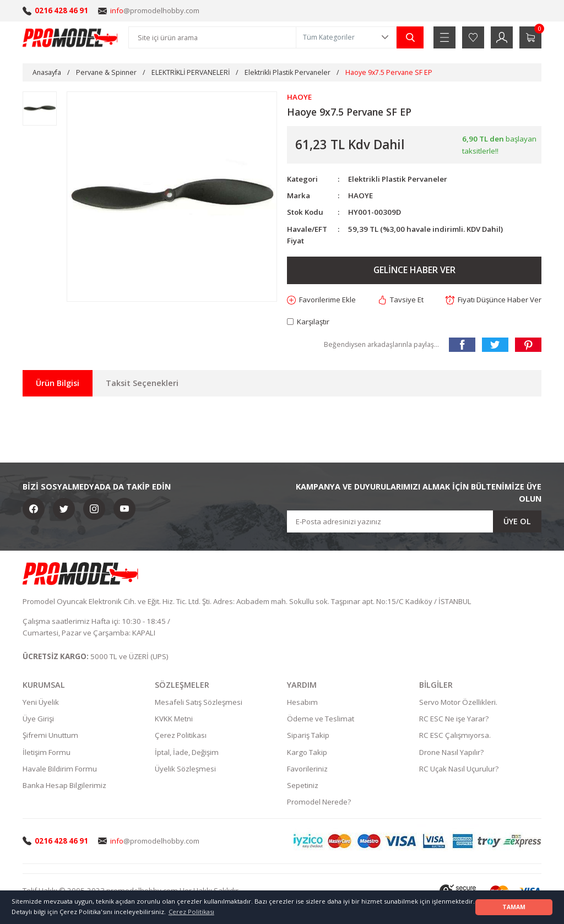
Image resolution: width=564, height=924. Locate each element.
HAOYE (360, 195)
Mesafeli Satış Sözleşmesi (199, 702)
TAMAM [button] (514, 907)
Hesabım (302, 702)
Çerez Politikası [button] (191, 912)
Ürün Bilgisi (58, 383)
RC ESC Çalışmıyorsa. (455, 735)
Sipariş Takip (308, 735)
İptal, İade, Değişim (187, 752)
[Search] (212, 37)
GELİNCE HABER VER (414, 270)
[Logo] (70, 37)
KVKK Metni (174, 719)
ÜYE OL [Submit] (517, 521)
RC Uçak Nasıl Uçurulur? (459, 769)
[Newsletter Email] (414, 521)
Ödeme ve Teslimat (321, 719)
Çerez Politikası (181, 735)
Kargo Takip (307, 752)
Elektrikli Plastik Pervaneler (398, 179)
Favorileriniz (307, 769)
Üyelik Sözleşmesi (185, 769)
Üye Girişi (38, 719)
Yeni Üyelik (41, 702)
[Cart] (530, 37)
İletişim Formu (47, 752)
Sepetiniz (303, 785)
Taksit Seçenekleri (142, 383)
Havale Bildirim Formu (60, 769)
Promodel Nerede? (319, 802)
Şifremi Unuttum (50, 735)
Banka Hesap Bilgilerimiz (64, 785)
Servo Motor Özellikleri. (458, 702)
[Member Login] (502, 37)
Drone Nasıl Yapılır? (451, 752)
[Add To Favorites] (322, 300)
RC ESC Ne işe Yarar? (454, 719)
